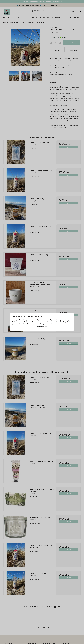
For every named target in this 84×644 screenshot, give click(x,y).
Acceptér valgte (33, 321)
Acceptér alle (51, 321)
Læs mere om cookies (20, 316)
